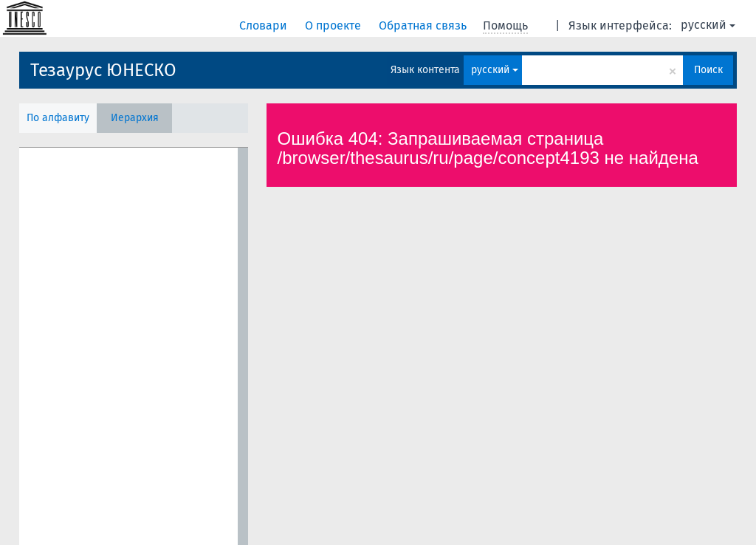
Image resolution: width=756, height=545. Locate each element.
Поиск (708, 70)
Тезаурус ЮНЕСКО (103, 70)
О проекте (334, 25)
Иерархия (135, 118)
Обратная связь (424, 25)
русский (708, 25)
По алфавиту (58, 118)
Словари (265, 25)
